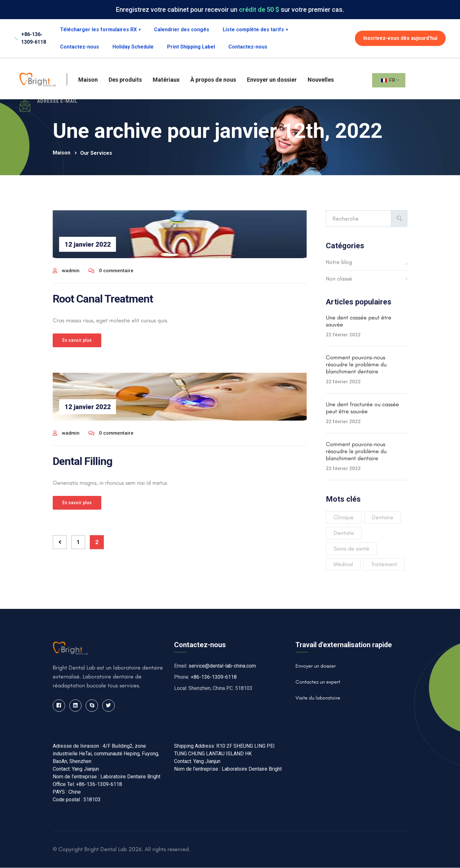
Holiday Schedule (133, 47)
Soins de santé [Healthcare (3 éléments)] (351, 549)
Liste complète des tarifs (255, 30)
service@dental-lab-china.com (82, 108)
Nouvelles (321, 80)
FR (388, 80)
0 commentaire (111, 271)
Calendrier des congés (182, 30)
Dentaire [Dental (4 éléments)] (383, 517)
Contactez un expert (318, 682)
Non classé (339, 279)
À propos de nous (213, 80)
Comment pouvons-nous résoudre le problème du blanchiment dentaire (356, 364)
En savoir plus (77, 340)
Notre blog (339, 262)
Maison (88, 80)
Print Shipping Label (191, 47)
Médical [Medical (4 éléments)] (343, 564)
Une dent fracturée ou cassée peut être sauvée (362, 408)
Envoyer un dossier (272, 80)
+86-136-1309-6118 (214, 677)
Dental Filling (83, 461)
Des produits (125, 80)
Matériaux (166, 80)
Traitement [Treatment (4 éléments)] (384, 564)
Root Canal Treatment (103, 299)
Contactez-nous (80, 47)
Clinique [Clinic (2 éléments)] (344, 517)
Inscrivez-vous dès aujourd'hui (400, 38)
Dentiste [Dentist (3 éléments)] (344, 533)
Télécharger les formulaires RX (100, 30)
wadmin (66, 271)
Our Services (96, 153)
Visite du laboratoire (318, 698)
